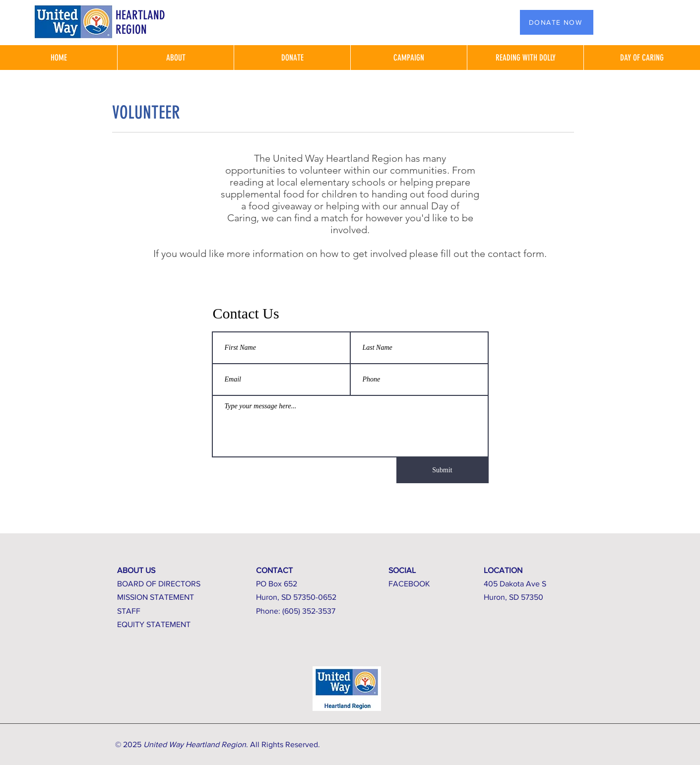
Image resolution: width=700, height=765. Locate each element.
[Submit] (443, 470)
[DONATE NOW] (557, 22)
